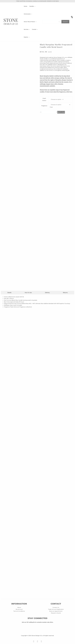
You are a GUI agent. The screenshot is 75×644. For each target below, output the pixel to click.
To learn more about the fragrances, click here (59, 92)
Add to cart (61, 112)
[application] (35, 6)
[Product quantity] (48, 112)
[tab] (9, 541)
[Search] (52, 22)
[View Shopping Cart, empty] (72, 22)
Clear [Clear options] (51, 107)
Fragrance (44, 106)
